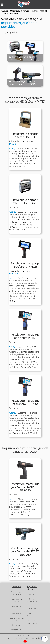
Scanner (16, 625)
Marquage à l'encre (20, 11)
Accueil (5, 11)
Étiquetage (16, 613)
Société (32, 594)
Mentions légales (25, 635)
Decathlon (16, 630)
